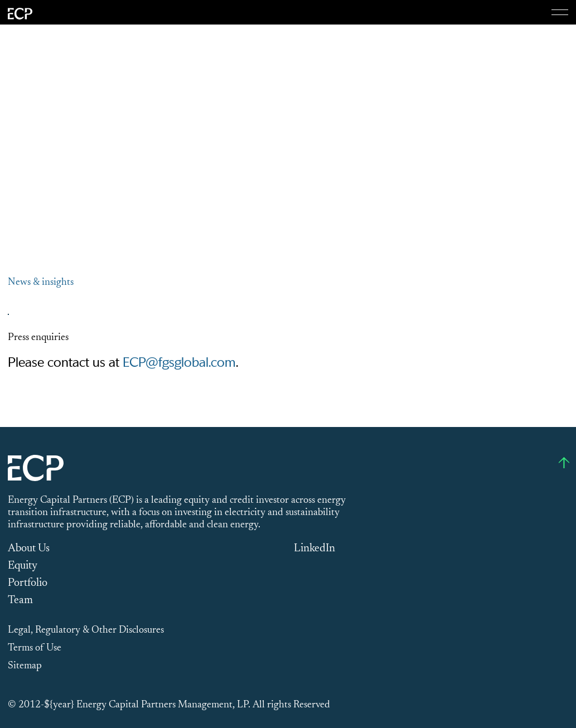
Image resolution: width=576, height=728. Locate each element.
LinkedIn (314, 549)
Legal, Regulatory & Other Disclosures (86, 630)
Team (20, 600)
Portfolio (28, 583)
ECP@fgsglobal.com (179, 363)
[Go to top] (564, 463)
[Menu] (560, 12)
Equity (23, 566)
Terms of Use (35, 648)
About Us (29, 549)
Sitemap (25, 666)
